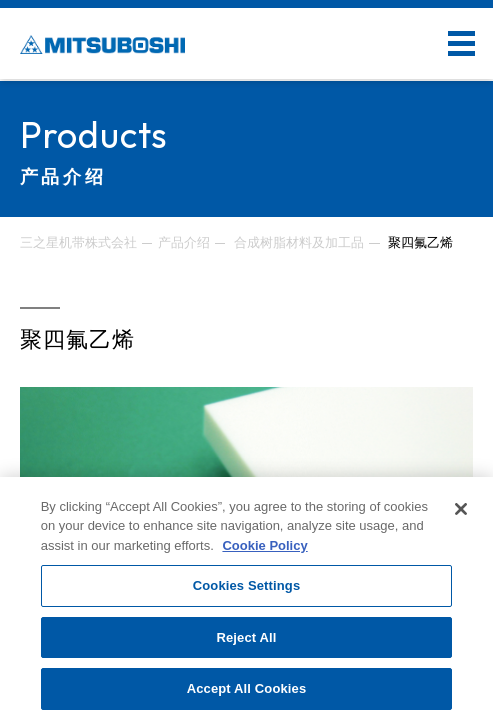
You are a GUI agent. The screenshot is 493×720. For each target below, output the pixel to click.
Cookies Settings (247, 585)
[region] (246, 598)
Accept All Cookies (247, 688)
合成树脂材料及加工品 (299, 242)
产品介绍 (184, 242)
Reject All (246, 637)
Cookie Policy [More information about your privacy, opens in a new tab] (264, 545)
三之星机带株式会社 (78, 242)
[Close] (461, 509)
